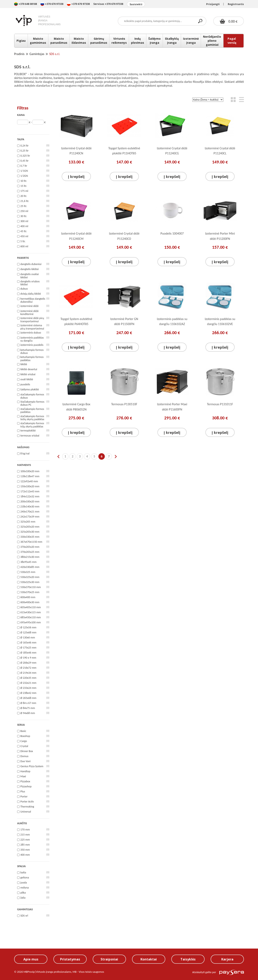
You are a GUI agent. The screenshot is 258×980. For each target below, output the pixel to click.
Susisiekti (136, 4)
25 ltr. (24, 206)
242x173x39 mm (30, 517)
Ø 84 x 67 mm (28, 703)
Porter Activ (27, 802)
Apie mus (31, 959)
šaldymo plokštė (30, 390)
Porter (24, 797)
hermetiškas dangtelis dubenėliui (33, 300)
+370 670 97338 (52, 4)
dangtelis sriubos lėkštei (30, 283)
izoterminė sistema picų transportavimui (32, 327)
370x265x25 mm (30, 552)
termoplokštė (28, 431)
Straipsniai (109, 959)
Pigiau (21, 41)
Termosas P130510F (124, 404)
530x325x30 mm (30, 582)
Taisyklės (188, 959)
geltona (25, 878)
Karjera (227, 959)
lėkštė (24, 364)
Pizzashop (26, 787)
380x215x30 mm (30, 557)
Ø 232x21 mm (28, 683)
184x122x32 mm (30, 497)
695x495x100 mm (31, 623)
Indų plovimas (138, 41)
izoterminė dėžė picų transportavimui (32, 320)
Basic (23, 731)
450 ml (24, 236)
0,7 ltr (24, 166)
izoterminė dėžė (29, 306)
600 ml (24, 246)
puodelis (25, 385)
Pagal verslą (232, 41)
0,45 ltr (24, 161)
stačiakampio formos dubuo (32, 396)
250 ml (24, 211)
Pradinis (19, 54)
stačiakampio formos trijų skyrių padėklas (32, 425)
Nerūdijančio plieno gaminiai (212, 41)
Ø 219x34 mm (28, 673)
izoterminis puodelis (32, 345)
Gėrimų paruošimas (99, 41)
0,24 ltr (24, 146)
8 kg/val (25, 454)
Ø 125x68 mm (28, 633)
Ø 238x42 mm (28, 693)
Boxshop (25, 736)
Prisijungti (213, 4)
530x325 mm (28, 572)
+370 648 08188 (25, 4)
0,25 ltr (24, 151)
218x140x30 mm (30, 507)
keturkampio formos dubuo (32, 352)
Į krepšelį (76, 177)
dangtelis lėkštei (30, 269)
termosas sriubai (30, 436)
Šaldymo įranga (154, 41)
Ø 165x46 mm (28, 643)
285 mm (25, 845)
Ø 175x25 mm (28, 648)
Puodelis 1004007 (172, 233)
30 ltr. (24, 216)
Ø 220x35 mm (28, 678)
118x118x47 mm (30, 476)
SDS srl (24, 916)
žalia (23, 898)
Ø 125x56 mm (28, 628)
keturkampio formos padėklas (32, 359)
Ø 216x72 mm (28, 668)
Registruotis (236, 4)
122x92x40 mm (29, 481)
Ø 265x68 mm (28, 698)
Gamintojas (37, 54)
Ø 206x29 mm (28, 663)
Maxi (23, 776)
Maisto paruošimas (59, 41)
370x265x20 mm (30, 547)
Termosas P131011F (220, 404)
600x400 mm (28, 597)
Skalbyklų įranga (172, 41)
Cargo (24, 741)
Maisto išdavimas (79, 41)
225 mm (25, 840)
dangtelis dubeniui (31, 264)
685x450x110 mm (31, 617)
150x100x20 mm (30, 486)
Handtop (25, 771)
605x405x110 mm (31, 607)
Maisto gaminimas (38, 41)
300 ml (24, 221)
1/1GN (24, 171)
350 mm (25, 850)
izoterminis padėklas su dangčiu (32, 339)
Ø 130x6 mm (28, 638)
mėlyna (25, 888)
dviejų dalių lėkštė (31, 294)
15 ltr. (24, 186)
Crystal (24, 746)
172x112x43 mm (30, 492)
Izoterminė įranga (191, 41)
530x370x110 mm (31, 587)
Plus (23, 792)
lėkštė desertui (29, 369)
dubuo (24, 289)
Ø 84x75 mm (28, 708)
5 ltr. (23, 241)
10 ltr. (24, 181)
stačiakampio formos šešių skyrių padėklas (32, 418)
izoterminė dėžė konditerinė (29, 313)
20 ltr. (24, 196)
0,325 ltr (25, 156)
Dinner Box (27, 751)
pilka (23, 893)
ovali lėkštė (27, 379)
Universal (26, 812)
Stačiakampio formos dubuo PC (32, 403)
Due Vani (25, 761)
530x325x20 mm (30, 577)
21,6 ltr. (25, 201)
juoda (24, 883)
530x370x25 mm (30, 592)
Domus (24, 756)
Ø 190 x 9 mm (28, 658)
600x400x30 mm (30, 602)
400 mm (25, 855)
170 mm (25, 830)
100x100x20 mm (30, 471)
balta (23, 873)
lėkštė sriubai (28, 374)
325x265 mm (28, 522)
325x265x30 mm (30, 532)
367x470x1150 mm (31, 542)
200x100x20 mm (30, 502)
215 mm (25, 835)
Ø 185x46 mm (28, 653)
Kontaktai (149, 959)
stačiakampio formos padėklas (32, 411)
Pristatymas (70, 959)
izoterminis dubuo (31, 333)
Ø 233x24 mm (28, 688)
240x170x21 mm (30, 512)
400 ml (24, 226)
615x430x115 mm (31, 612)
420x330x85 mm (30, 567)
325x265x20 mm (30, 527)
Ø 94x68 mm (28, 713)
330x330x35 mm (30, 537)
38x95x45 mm (28, 562)
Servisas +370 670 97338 (108, 4)
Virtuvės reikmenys (119, 41)
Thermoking (27, 807)
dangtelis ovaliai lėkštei (30, 276)
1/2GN (24, 176)
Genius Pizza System (32, 766)
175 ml (24, 191)
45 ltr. (24, 231)
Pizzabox (25, 782)
